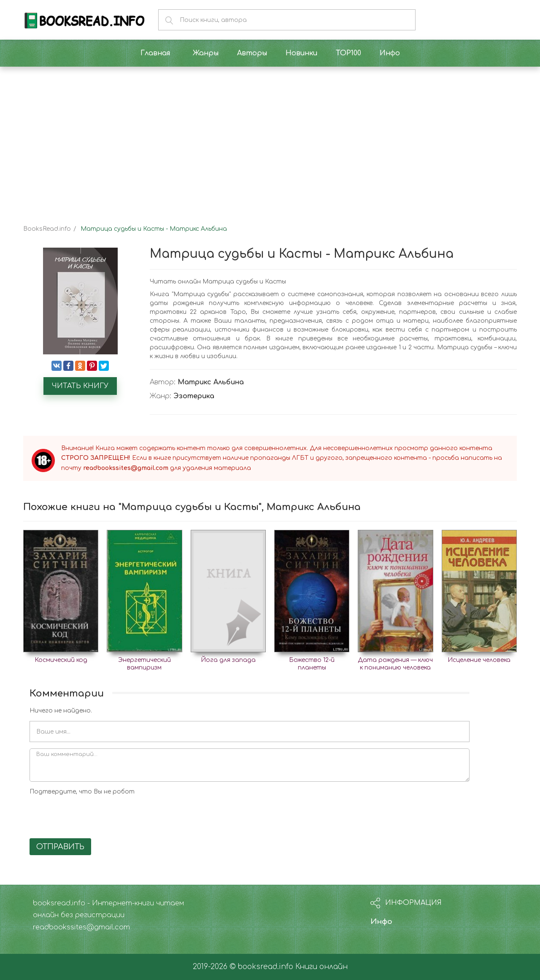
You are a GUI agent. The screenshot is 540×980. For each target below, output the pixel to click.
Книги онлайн (321, 967)
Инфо (381, 922)
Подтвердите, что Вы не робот (82, 792)
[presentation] (94, 815)
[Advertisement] (270, 138)
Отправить (60, 847)
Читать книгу (80, 386)
